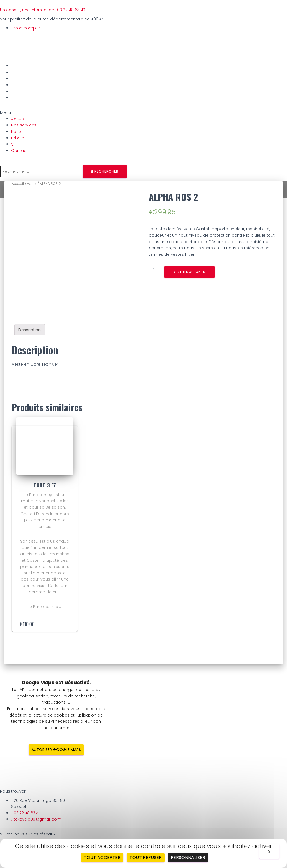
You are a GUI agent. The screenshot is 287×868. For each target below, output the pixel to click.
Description (30, 299)
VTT (16, 91)
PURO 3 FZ (45, 455)
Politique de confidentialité (38, 825)
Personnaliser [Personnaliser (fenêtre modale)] (188, 857)
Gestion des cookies (32, 832)
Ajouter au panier (189, 272)
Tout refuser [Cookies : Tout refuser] (146, 857)
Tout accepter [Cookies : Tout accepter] (102, 857)
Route (18, 79)
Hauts (32, 184)
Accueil (19, 66)
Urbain (19, 85)
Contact (21, 98)
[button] (143, 113)
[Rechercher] (105, 171)
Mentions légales (28, 819)
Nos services (25, 72)
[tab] (30, 299)
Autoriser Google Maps (56, 719)
